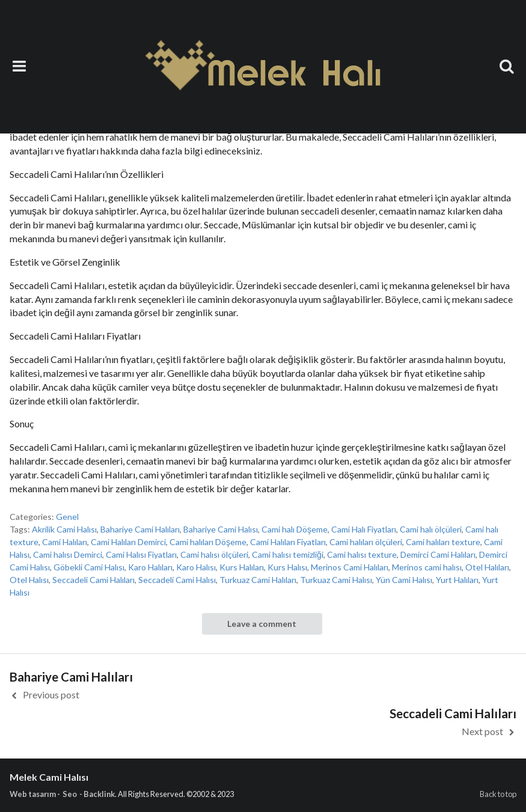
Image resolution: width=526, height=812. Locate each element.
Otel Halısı (29, 580)
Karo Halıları (150, 567)
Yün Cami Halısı (404, 580)
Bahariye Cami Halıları (140, 529)
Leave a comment (262, 624)
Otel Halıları (487, 567)
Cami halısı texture (362, 554)
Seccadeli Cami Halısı (177, 580)
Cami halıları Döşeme (208, 542)
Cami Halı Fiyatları (364, 529)
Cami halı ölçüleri (431, 529)
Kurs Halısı (287, 567)
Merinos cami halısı (427, 567)
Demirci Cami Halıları (438, 554)
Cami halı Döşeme (295, 529)
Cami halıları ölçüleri (366, 542)
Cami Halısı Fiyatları (141, 554)
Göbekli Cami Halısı (89, 567)
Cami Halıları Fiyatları (288, 542)
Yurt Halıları (457, 580)
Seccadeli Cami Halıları (93, 580)
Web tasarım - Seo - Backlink (62, 794)
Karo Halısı (196, 567)
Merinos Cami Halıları (350, 567)
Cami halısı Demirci (68, 554)
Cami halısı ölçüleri (214, 554)
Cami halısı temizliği (288, 554)
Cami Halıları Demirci (128, 542)
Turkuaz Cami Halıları (258, 580)
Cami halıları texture (443, 542)
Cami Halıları (65, 542)
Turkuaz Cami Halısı (336, 580)
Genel (67, 517)
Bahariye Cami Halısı (221, 529)
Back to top (498, 794)
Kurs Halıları (242, 567)
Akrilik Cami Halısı (64, 529)
